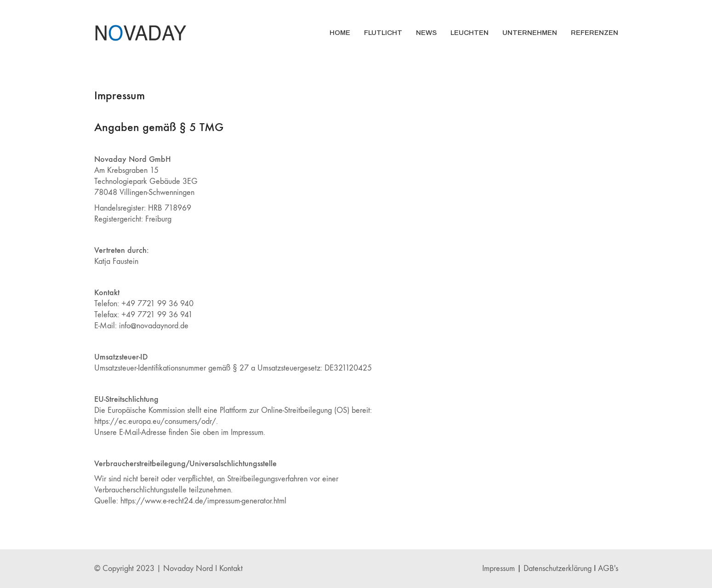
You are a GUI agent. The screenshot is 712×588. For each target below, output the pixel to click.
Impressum (498, 568)
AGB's (608, 568)
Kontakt (231, 568)
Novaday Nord (188, 568)
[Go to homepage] (140, 33)
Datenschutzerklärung (558, 568)
